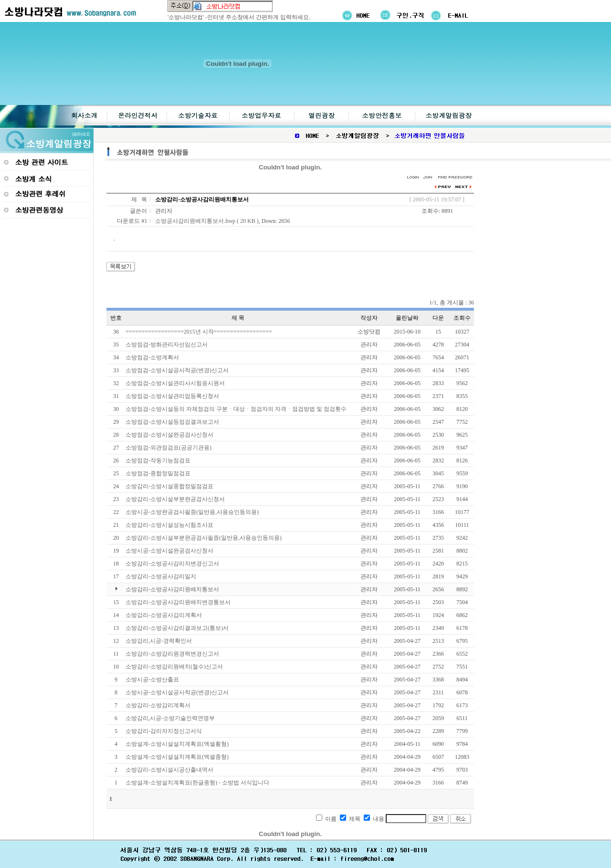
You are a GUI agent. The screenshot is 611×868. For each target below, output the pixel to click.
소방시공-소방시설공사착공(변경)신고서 (177, 692)
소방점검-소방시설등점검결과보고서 (172, 422)
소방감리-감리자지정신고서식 (164, 731)
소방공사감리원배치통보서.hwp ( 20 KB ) (207, 221)
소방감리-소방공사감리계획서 (164, 615)
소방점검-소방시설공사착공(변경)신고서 (177, 370)
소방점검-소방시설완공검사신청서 (169, 435)
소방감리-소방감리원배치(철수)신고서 (174, 667)
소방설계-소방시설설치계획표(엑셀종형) (177, 757)
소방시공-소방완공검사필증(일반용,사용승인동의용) (192, 512)
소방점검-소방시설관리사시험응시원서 (175, 383)
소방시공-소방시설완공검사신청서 (169, 551)
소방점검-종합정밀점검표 (158, 473)
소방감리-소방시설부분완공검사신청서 (175, 499)
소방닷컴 (369, 332)
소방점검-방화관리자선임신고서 (167, 345)
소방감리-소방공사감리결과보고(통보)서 (177, 628)
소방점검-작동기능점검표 (158, 460)
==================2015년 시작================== (199, 332)
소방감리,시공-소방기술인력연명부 (170, 718)
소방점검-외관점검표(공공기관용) (169, 448)
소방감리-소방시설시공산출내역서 (169, 770)
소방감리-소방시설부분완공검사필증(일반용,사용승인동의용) (204, 538)
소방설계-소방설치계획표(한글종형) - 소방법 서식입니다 (197, 783)
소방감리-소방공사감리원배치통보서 (172, 589)
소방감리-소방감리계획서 (158, 705)
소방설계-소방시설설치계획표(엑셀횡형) (177, 744)
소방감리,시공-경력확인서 (159, 641)
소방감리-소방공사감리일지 (161, 576)
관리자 (164, 211)
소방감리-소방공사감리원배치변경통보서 (178, 602)
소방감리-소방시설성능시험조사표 (169, 525)
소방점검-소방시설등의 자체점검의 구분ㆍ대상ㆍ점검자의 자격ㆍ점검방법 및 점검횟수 (236, 409)
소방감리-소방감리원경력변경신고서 (172, 654)
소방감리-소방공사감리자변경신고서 (172, 564)
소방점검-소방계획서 (152, 357)
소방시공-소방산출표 (152, 680)
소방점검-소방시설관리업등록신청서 (172, 396)
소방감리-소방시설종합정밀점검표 (169, 486)
